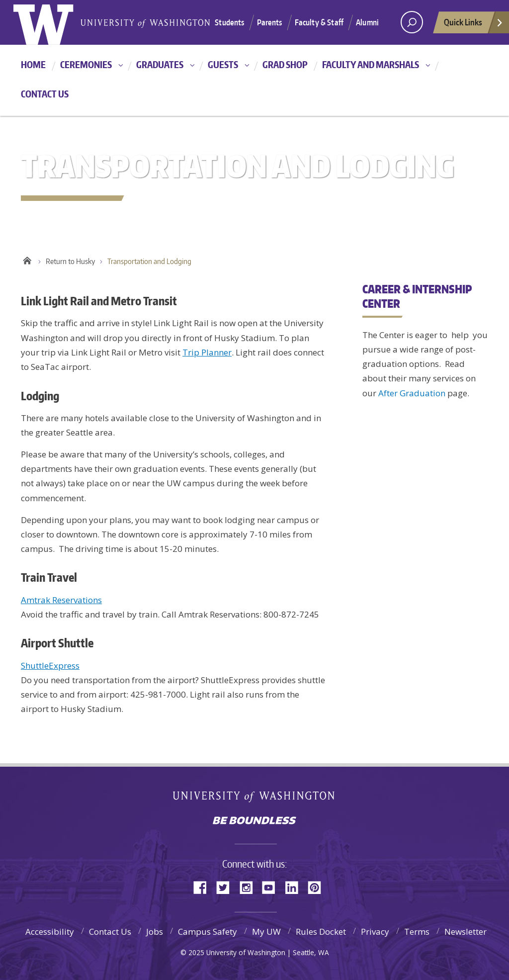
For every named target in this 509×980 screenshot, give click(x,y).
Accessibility (50, 932)
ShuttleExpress (50, 666)
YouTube (272, 887)
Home (33, 64)
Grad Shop (285, 64)
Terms (417, 932)
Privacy (375, 932)
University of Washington (255, 799)
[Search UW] (412, 22)
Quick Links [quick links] (474, 25)
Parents (270, 22)
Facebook (204, 887)
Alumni (367, 22)
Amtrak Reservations (61, 600)
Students (229, 22)
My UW (266, 932)
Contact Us (45, 94)
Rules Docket (321, 932)
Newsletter (466, 932)
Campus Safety (208, 932)
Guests (223, 64)
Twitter (227, 887)
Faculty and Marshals (371, 64)
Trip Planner (207, 352)
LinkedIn (295, 887)
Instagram (250, 887)
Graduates (160, 64)
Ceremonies (86, 64)
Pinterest (318, 887)
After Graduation (412, 393)
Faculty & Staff (319, 22)
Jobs (155, 932)
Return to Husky (70, 261)
